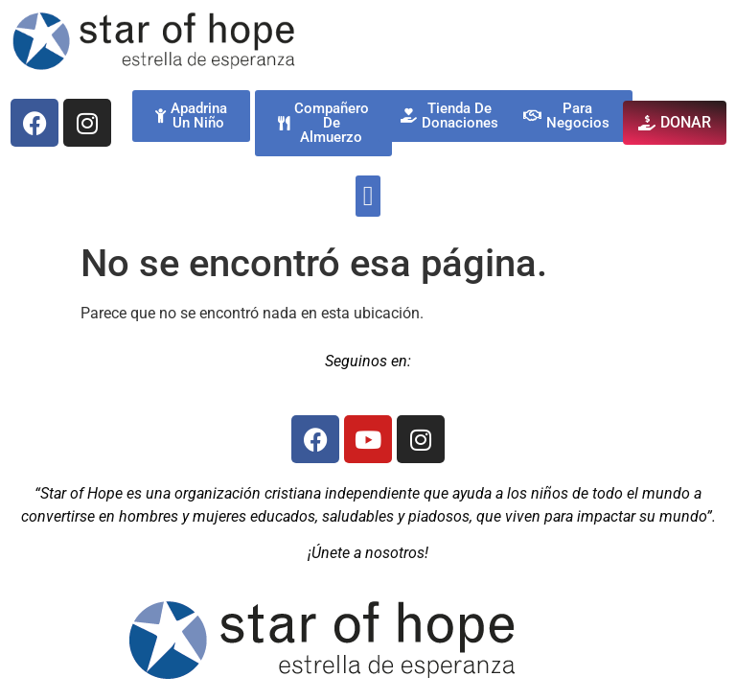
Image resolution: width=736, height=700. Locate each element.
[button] (368, 197)
